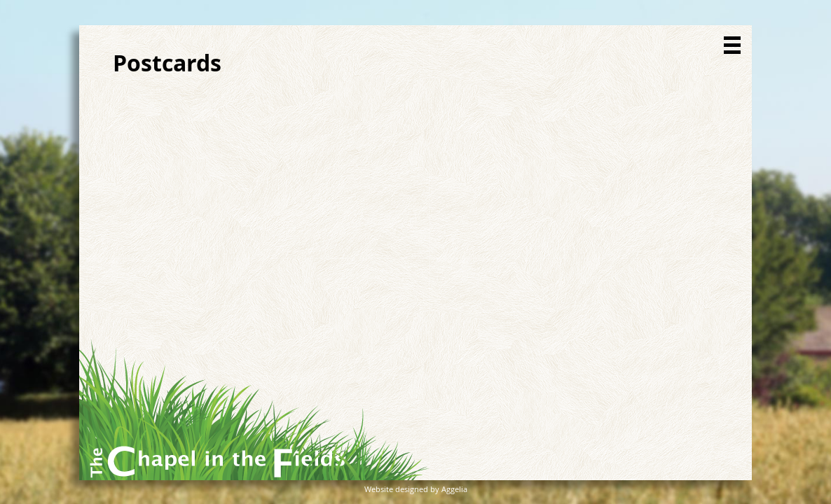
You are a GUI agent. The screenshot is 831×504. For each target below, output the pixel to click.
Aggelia (454, 489)
